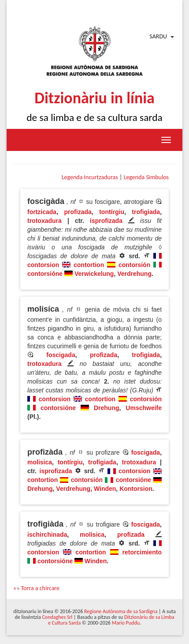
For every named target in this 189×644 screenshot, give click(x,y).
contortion (89, 265)
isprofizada (106, 221)
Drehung (107, 408)
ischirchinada (47, 535)
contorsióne (45, 274)
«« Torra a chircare (36, 588)
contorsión (134, 265)
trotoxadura (44, 221)
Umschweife (144, 408)
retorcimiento (142, 552)
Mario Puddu (126, 623)
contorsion (43, 265)
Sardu (158, 36)
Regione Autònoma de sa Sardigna (121, 611)
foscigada (61, 355)
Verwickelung (94, 274)
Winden (105, 489)
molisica (40, 462)
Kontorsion (136, 489)
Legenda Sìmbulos (146, 177)
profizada (78, 212)
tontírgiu (112, 212)
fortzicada (42, 212)
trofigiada (146, 212)
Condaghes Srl (57, 617)
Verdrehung (134, 274)
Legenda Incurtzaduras (90, 177)
